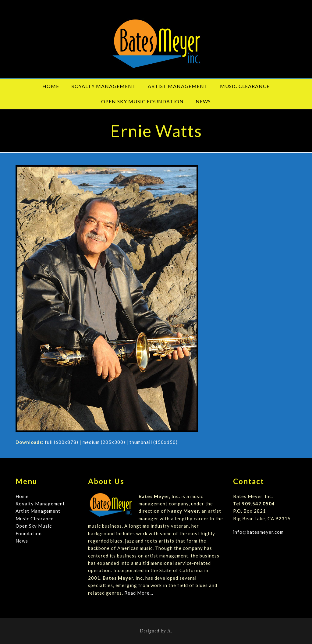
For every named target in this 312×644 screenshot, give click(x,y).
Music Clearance (35, 518)
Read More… (139, 593)
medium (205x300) (104, 442)
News (22, 541)
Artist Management (38, 511)
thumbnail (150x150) (154, 442)
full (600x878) (62, 442)
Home (22, 496)
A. (170, 631)
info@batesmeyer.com (258, 532)
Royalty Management (40, 504)
